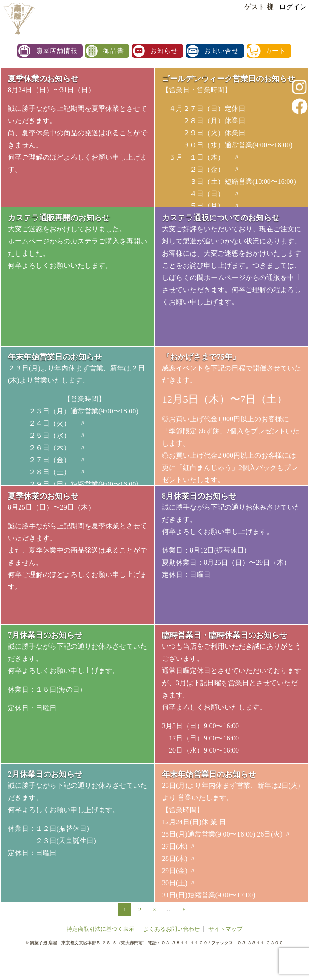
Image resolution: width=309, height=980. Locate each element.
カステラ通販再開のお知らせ (59, 218)
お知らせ (164, 51)
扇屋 (18, 18)
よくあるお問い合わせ (171, 929)
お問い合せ (222, 51)
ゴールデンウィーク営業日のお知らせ (228, 79)
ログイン (293, 7)
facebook (299, 106)
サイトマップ (225, 929)
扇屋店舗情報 (57, 51)
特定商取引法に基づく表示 (101, 929)
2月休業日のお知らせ (45, 774)
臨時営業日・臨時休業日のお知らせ (225, 635)
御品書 (114, 51)
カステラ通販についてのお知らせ (221, 218)
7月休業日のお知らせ (45, 635)
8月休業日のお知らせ (199, 496)
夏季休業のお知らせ (43, 79)
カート (275, 51)
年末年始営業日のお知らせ (55, 357)
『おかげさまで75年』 (201, 357)
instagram (299, 87)
